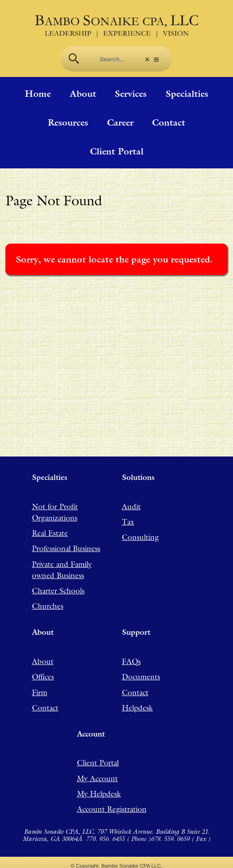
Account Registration (112, 809)
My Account (97, 778)
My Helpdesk (99, 794)
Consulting (140, 537)
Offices (43, 677)
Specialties (187, 94)
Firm (40, 692)
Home (38, 94)
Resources (68, 122)
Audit (131, 506)
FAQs (131, 661)
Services (131, 94)
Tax (128, 522)
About (83, 94)
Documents (141, 677)
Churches (48, 606)
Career (120, 122)
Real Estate (50, 533)
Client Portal (117, 151)
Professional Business (66, 548)
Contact (169, 122)
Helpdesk (137, 708)
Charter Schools (58, 591)
